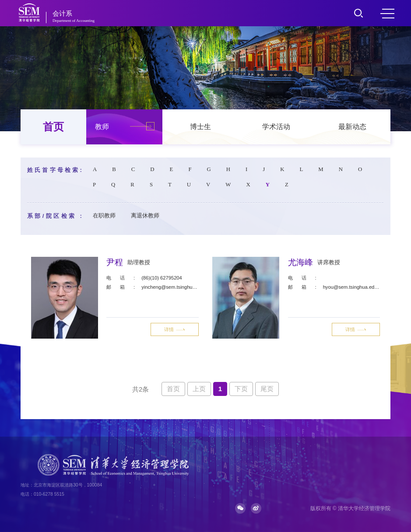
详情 (175, 329)
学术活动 (276, 127)
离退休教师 (145, 216)
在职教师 (104, 216)
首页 (53, 127)
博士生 (200, 127)
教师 (102, 127)
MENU (387, 14)
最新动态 (352, 127)
